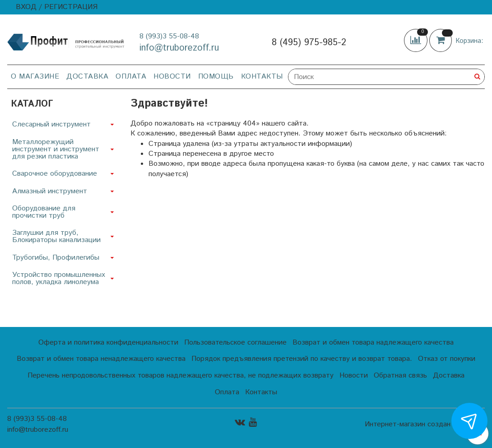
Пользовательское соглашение (235, 343)
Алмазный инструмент (50, 191)
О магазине (35, 77)
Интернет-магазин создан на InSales (425, 425)
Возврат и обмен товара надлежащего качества (373, 343)
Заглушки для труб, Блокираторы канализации (56, 236)
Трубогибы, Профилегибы (56, 258)
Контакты (262, 77)
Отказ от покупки (447, 359)
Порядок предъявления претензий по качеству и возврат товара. (302, 359)
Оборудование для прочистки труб (44, 212)
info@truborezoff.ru (179, 48)
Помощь (216, 77)
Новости (172, 77)
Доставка (87, 77)
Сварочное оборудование (55, 174)
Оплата (131, 77)
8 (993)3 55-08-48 (169, 36)
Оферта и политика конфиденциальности (108, 343)
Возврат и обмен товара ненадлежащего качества (101, 359)
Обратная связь (400, 376)
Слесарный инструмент (51, 124)
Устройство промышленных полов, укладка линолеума (59, 278)
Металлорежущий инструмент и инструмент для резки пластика (56, 149)
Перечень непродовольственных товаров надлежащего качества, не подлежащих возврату (181, 376)
